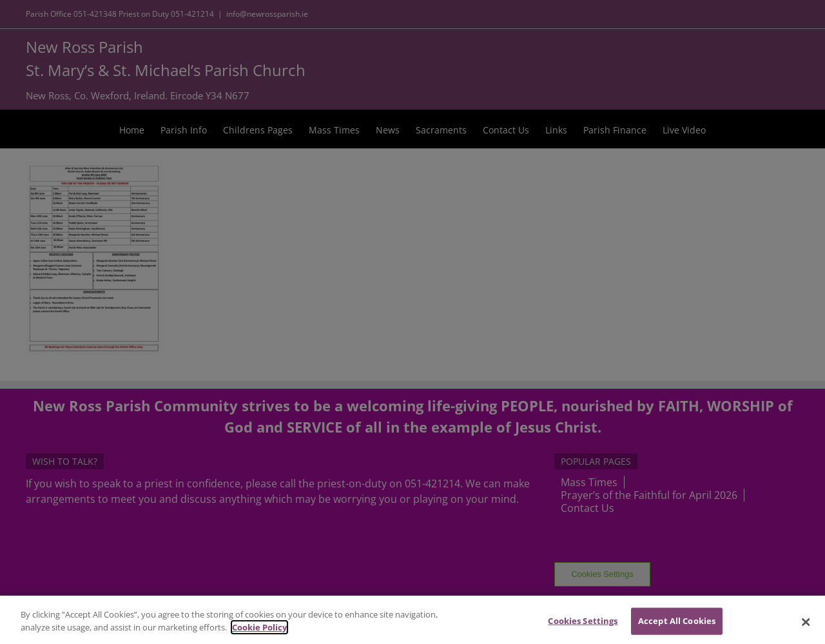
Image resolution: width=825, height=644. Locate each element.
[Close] (806, 627)
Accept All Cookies (677, 625)
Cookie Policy (259, 632)
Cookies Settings (583, 625)
